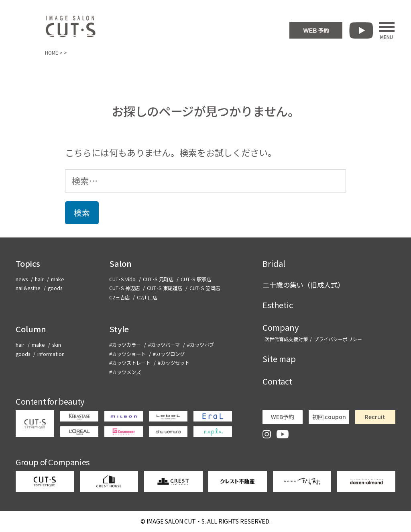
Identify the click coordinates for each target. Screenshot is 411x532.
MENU (387, 31)
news (22, 279)
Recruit (375, 417)
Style (119, 329)
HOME (52, 52)
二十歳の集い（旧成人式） (303, 285)
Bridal (274, 263)
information (51, 354)
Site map (279, 359)
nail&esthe (28, 288)
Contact (277, 381)
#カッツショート (127, 354)
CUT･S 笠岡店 (205, 288)
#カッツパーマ (164, 345)
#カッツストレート (130, 363)
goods (55, 288)
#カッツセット (174, 363)
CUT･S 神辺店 (124, 288)
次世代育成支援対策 (286, 339)
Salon (120, 263)
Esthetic (278, 305)
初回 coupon (329, 417)
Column (31, 329)
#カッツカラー (125, 345)
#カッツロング (169, 354)
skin (57, 345)
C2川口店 (147, 297)
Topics (28, 263)
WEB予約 (283, 417)
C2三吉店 (119, 297)
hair (39, 279)
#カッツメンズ (125, 372)
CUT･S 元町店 (158, 279)
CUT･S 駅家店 (196, 279)
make (58, 279)
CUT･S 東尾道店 (165, 288)
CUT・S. (176, 521)
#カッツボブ (200, 345)
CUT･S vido (122, 279)
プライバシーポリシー (338, 339)
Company (281, 327)
